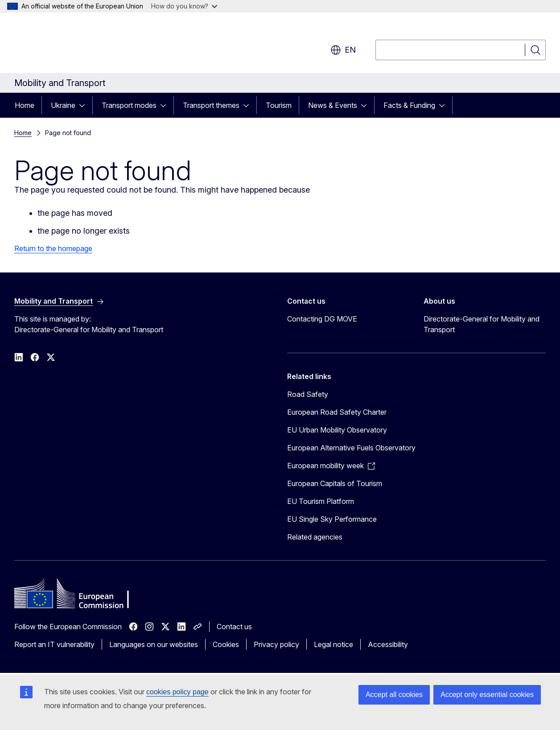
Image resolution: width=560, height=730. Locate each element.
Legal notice (334, 644)
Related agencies (315, 537)
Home (25, 105)
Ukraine (63, 105)
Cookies (226, 644)
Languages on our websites (154, 644)
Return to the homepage (53, 248)
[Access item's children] (85, 105)
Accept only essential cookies (487, 695)
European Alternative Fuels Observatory (351, 448)
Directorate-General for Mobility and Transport (482, 324)
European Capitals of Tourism (335, 483)
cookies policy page (177, 692)
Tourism (279, 105)
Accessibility (388, 644)
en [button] (343, 50)
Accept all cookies (394, 695)
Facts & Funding (409, 105)
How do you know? (184, 6)
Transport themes (211, 105)
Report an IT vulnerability (54, 644)
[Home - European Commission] (86, 45)
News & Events (333, 105)
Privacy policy (276, 644)
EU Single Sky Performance (332, 519)
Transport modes (129, 105)
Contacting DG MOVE (322, 319)
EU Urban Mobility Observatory (337, 430)
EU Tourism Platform (321, 501)
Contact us (234, 627)
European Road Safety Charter (337, 412)
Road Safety (308, 394)
